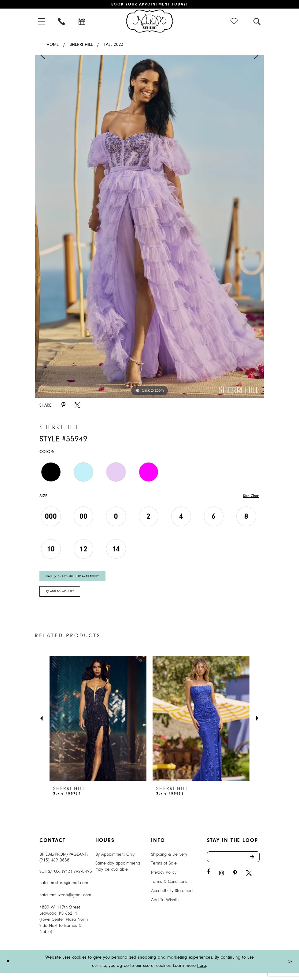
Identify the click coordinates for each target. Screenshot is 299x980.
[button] (42, 22)
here (202, 973)
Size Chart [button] (249, 497)
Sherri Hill (81, 46)
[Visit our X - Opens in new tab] (249, 882)
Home (53, 46)
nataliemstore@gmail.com (64, 890)
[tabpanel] (149, 228)
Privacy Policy (164, 880)
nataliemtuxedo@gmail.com (65, 902)
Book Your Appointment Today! (150, 5)
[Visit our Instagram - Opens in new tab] (221, 882)
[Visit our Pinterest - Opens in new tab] (235, 882)
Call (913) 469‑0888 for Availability (78, 580)
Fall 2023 (114, 46)
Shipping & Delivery (169, 861)
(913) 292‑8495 (77, 879)
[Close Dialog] (9, 969)
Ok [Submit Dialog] (289, 969)
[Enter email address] (233, 865)
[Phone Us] (62, 22)
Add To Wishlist (165, 907)
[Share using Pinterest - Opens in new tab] (63, 406)
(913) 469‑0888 (54, 867)
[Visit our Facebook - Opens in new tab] (209, 881)
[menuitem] (42, 22)
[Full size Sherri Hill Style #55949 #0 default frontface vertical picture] (149, 228)
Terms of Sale (164, 870)
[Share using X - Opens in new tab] (77, 406)
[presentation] (98, 726)
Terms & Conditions (169, 889)
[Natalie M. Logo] (150, 22)
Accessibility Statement (172, 898)
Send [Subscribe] (254, 865)
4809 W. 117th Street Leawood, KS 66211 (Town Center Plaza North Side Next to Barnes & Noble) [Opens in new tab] (64, 927)
